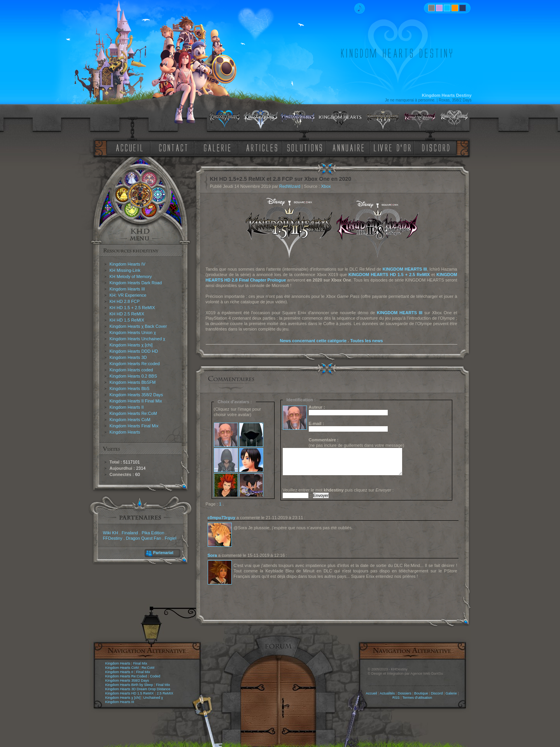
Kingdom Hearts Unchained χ (137, 339)
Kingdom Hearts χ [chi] (131, 345)
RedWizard (290, 186)
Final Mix (140, 663)
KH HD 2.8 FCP (125, 301)
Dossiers (405, 693)
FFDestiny (113, 538)
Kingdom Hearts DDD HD (134, 351)
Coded (155, 676)
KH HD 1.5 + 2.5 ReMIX (132, 308)
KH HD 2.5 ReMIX (127, 314)
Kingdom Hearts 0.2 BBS (133, 376)
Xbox (326, 186)
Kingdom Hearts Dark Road (136, 283)
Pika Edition (153, 533)
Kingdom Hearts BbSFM (133, 382)
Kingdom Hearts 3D (128, 357)
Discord (437, 693)
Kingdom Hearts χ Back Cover (138, 326)
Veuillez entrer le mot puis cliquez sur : (338, 490)
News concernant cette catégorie (313, 341)
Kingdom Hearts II (127, 407)
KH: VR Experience (128, 295)
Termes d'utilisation (417, 698)
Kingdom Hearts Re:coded (135, 364)
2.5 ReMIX (165, 693)
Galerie (451, 693)
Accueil (371, 693)
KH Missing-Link (125, 270)
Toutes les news (366, 341)
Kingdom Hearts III (127, 289)
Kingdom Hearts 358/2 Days (136, 395)
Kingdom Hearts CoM (130, 420)
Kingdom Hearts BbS (130, 388)
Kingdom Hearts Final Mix (134, 426)
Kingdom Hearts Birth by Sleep (129, 685)
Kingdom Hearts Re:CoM (133, 413)
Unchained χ (153, 698)
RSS (396, 698)
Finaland (130, 533)
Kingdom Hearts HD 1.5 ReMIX (130, 693)
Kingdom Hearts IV (128, 264)
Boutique (421, 693)
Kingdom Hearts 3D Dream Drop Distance (138, 689)
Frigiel (170, 538)
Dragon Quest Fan (144, 538)
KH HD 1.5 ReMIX (127, 320)
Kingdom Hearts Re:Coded (126, 676)
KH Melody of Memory (131, 276)
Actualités (387, 693)
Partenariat (163, 553)
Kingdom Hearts (125, 432)
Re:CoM (148, 668)
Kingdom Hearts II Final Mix (136, 401)
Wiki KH (111, 533)
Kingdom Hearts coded (131, 370)
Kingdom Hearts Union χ (133, 332)
